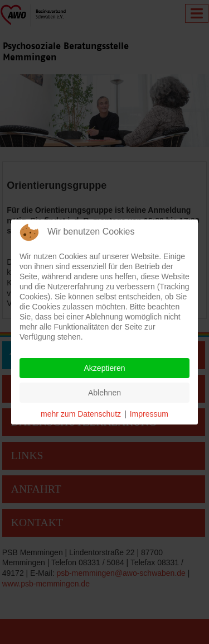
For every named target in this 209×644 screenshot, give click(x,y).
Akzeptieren (105, 368)
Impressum (149, 414)
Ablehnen (104, 393)
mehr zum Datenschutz (81, 414)
